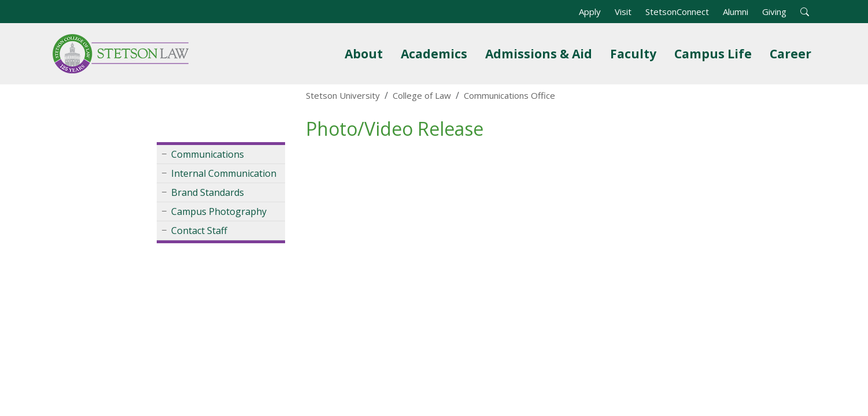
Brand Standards (208, 192)
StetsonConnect (677, 12)
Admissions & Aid (541, 53)
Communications (208, 154)
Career (791, 54)
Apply (590, 12)
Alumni (736, 12)
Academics (434, 54)
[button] (805, 12)
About (364, 54)
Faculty (633, 54)
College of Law (422, 95)
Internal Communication (224, 173)
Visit (623, 12)
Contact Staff (199, 231)
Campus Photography (219, 211)
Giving (774, 12)
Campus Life (713, 54)
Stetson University (343, 95)
